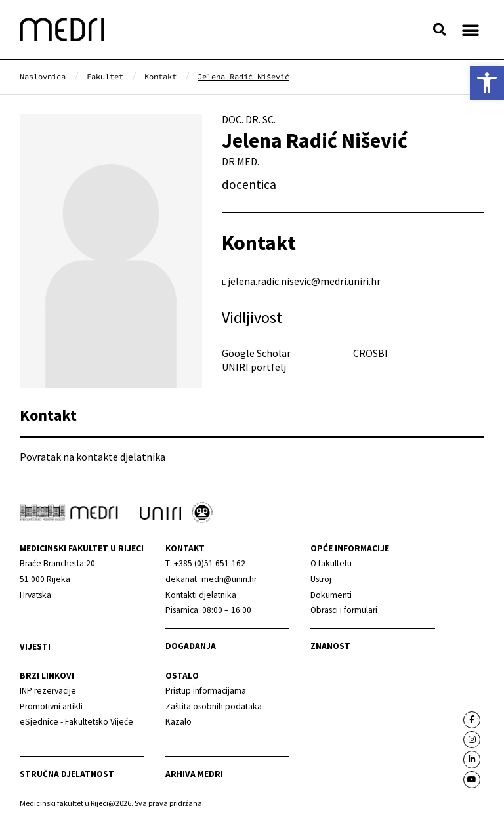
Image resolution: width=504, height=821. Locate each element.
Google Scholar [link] (256, 353)
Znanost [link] (330, 646)
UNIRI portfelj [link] (254, 367)
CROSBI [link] (370, 353)
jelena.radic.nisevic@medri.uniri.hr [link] (304, 281)
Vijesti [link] (35, 647)
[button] (440, 30)
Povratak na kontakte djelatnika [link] (93, 457)
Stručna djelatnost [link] (67, 774)
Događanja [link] (191, 646)
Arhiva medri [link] (194, 774)
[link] (487, 83)
